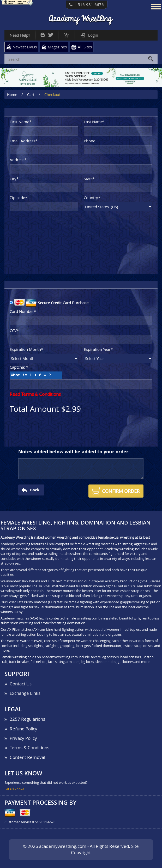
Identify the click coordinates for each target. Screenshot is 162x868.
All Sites (85, 47)
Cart (66, 34)
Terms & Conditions (29, 748)
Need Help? (20, 35)
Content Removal (27, 757)
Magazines (57, 47)
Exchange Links (25, 693)
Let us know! (14, 789)
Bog (43, 34)
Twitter (51, 34)
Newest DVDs (25, 47)
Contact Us (21, 684)
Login (93, 35)
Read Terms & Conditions (35, 394)
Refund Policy (23, 729)
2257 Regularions (27, 719)
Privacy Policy (23, 738)
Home (12, 95)
